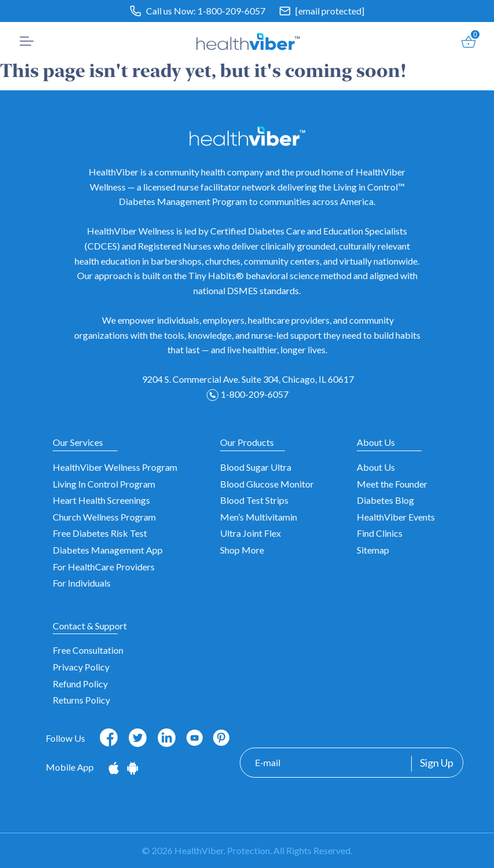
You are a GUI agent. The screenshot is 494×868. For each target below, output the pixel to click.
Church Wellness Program (104, 517)
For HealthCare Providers (104, 567)
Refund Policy (80, 684)
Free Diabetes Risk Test (100, 533)
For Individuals (82, 583)
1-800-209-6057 (231, 11)
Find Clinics (380, 533)
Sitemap (373, 550)
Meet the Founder (392, 484)
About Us (376, 467)
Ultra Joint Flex (250, 533)
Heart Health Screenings (101, 500)
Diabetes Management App (108, 550)
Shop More (242, 550)
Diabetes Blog (385, 500)
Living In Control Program (104, 484)
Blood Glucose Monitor (267, 484)
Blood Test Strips (254, 500)
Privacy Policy (81, 667)
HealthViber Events (396, 517)
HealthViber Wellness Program (115, 467)
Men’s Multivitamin (259, 517)
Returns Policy (81, 700)
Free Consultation (88, 650)
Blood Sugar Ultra (256, 467)
